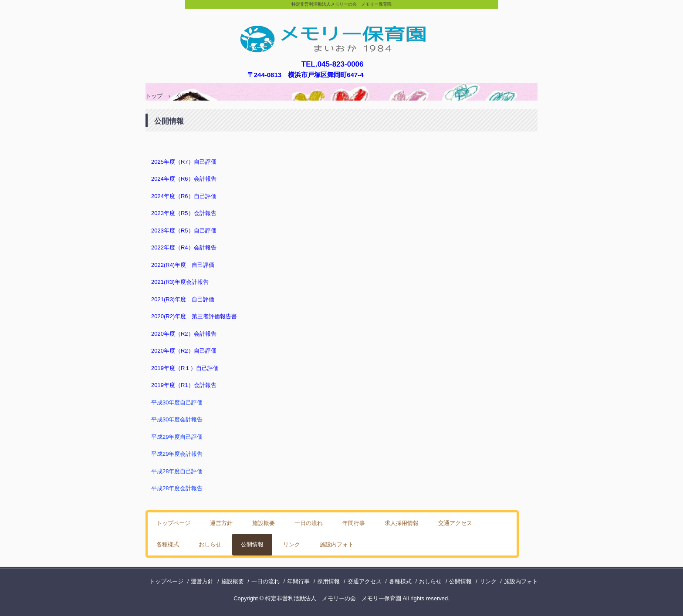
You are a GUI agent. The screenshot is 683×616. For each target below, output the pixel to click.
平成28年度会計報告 (177, 488)
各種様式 (168, 544)
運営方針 (221, 523)
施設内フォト (337, 544)
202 (156, 316)
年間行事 (354, 523)
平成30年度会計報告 (177, 419)
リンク (292, 544)
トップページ (173, 523)
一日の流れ (309, 523)
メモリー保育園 (342, 32)
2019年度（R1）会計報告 (184, 385)
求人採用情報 (402, 523)
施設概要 (264, 523)
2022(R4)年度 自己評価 (183, 265)
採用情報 (328, 581)
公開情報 (252, 544)
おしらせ (210, 544)
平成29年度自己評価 (177, 437)
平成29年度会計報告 (177, 454)
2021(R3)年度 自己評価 (183, 299)
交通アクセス (455, 523)
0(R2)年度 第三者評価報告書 (199, 316)
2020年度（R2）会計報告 (184, 334)
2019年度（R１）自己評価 (185, 368)
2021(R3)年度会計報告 (180, 282)
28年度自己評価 (183, 471)
